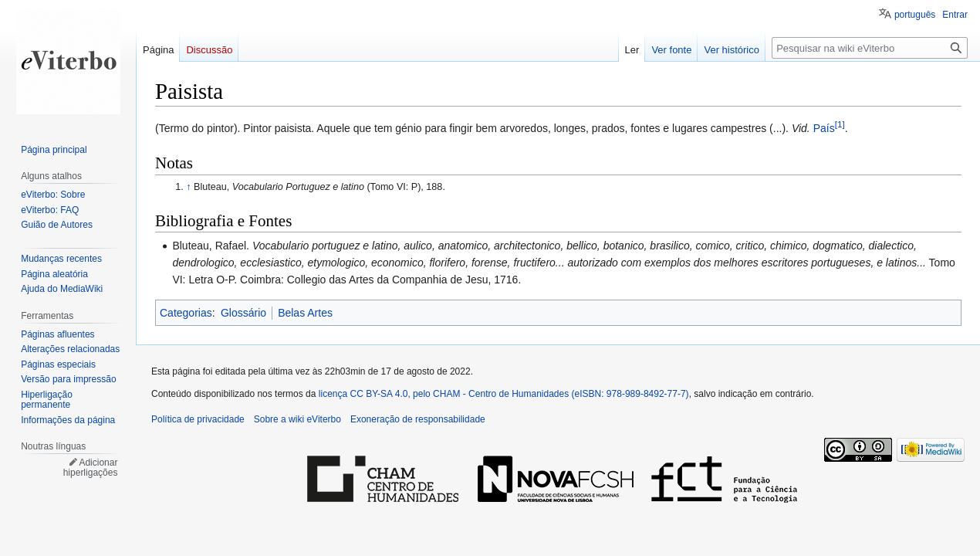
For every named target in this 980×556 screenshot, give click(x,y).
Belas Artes (305, 313)
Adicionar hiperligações (91, 468)
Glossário (243, 313)
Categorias (186, 313)
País (824, 128)
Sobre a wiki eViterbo (297, 419)
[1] (840, 124)
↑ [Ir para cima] (188, 187)
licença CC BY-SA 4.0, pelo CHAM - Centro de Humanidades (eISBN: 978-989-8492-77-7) (504, 394)
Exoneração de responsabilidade (418, 419)
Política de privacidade (198, 419)
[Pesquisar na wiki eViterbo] (870, 48)
